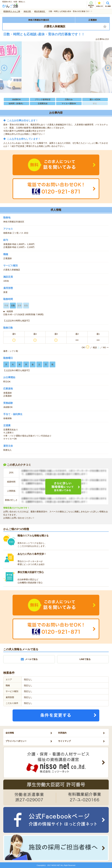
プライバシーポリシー (16, 741)
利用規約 (62, 733)
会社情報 (10, 733)
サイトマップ (64, 741)
